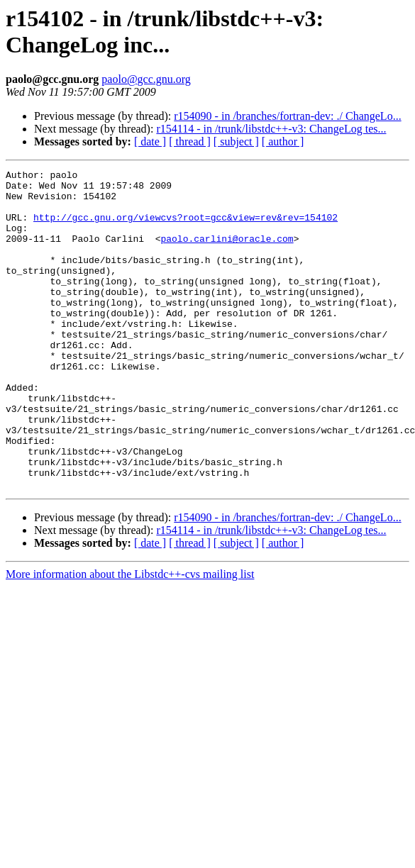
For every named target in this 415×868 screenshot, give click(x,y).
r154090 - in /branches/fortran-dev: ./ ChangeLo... (287, 116)
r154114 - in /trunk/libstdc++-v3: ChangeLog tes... (271, 129)
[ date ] (150, 141)
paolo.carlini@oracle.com (227, 253)
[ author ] (283, 141)
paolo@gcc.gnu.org (146, 79)
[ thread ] (190, 141)
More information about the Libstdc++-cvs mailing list (130, 638)
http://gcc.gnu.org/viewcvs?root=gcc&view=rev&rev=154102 (186, 228)
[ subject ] (236, 141)
